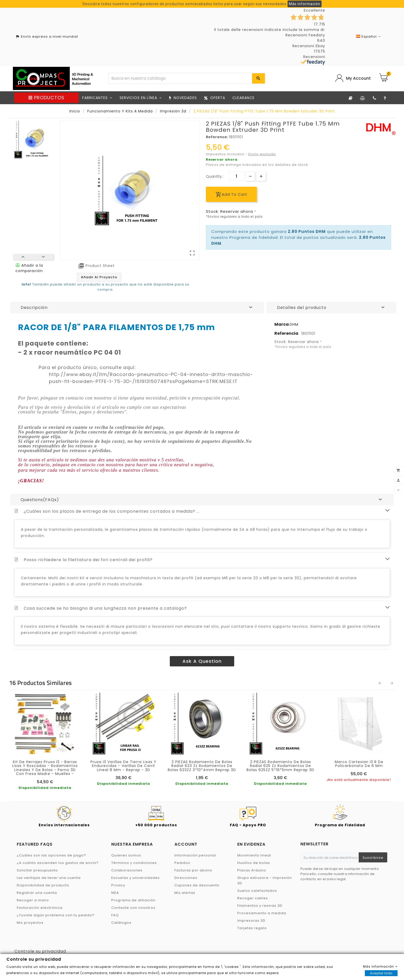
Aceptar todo (381, 973)
